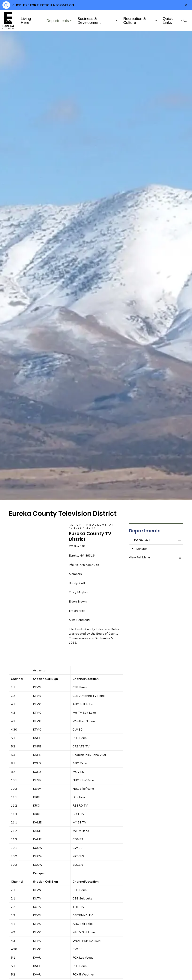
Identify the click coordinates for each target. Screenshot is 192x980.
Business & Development (89, 20)
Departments (58, 21)
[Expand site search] (185, 20)
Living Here (26, 20)
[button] (152, 557)
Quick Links (168, 20)
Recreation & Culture (135, 20)
